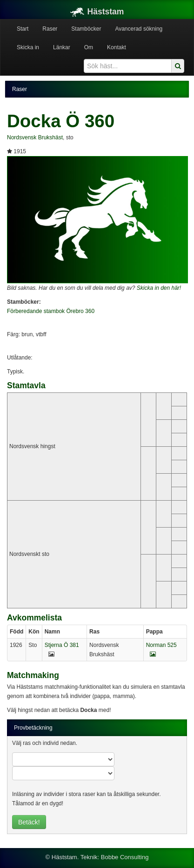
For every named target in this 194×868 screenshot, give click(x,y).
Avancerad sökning (139, 29)
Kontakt (117, 47)
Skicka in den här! (159, 288)
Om (89, 47)
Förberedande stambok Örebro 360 (51, 311)
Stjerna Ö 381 (62, 645)
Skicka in (28, 47)
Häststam (97, 12)
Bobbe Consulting (125, 857)
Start (23, 29)
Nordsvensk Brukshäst (35, 137)
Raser (50, 29)
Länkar (62, 47)
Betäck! (29, 822)
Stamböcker (86, 29)
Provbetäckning (33, 728)
